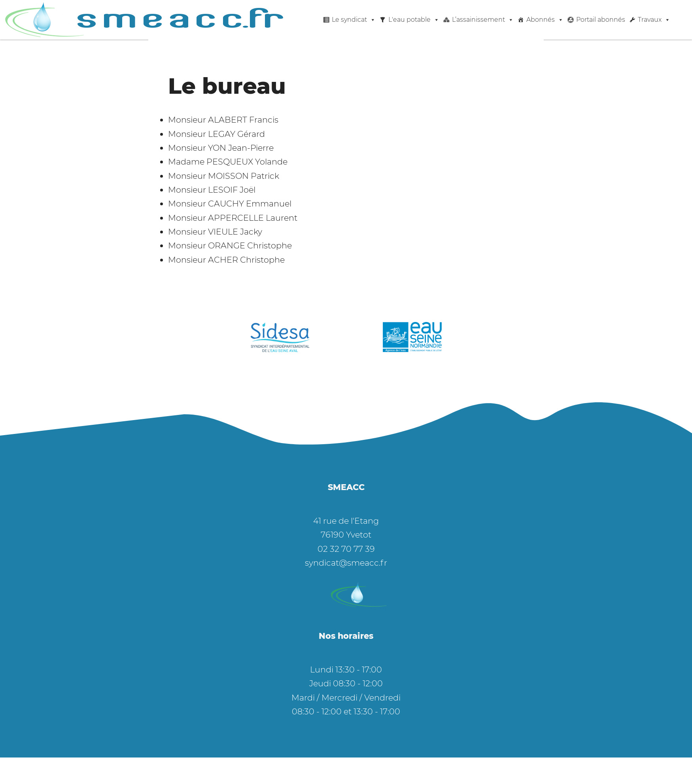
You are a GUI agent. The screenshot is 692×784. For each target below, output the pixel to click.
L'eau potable (414, 20)
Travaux (654, 20)
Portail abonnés (601, 20)
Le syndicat (354, 20)
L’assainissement (483, 20)
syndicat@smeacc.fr (346, 563)
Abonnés (545, 20)
